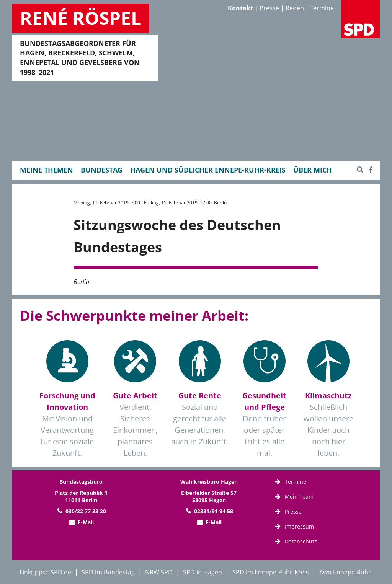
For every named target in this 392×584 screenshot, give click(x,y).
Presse (269, 8)
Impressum (299, 526)
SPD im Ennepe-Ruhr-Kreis (271, 572)
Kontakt (240, 8)
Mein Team (299, 497)
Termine (322, 8)
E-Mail (86, 522)
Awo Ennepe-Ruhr (345, 572)
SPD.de (61, 572)
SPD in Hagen (203, 572)
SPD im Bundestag (108, 572)
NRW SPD (159, 572)
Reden (295, 8)
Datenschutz (301, 541)
